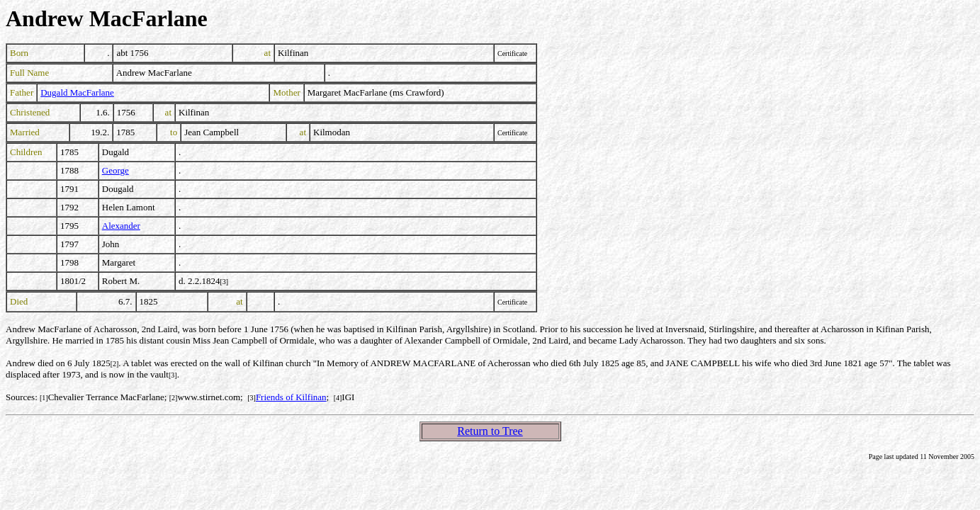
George (116, 170)
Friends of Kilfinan (291, 397)
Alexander (121, 226)
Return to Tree (490, 431)
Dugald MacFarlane (77, 92)
